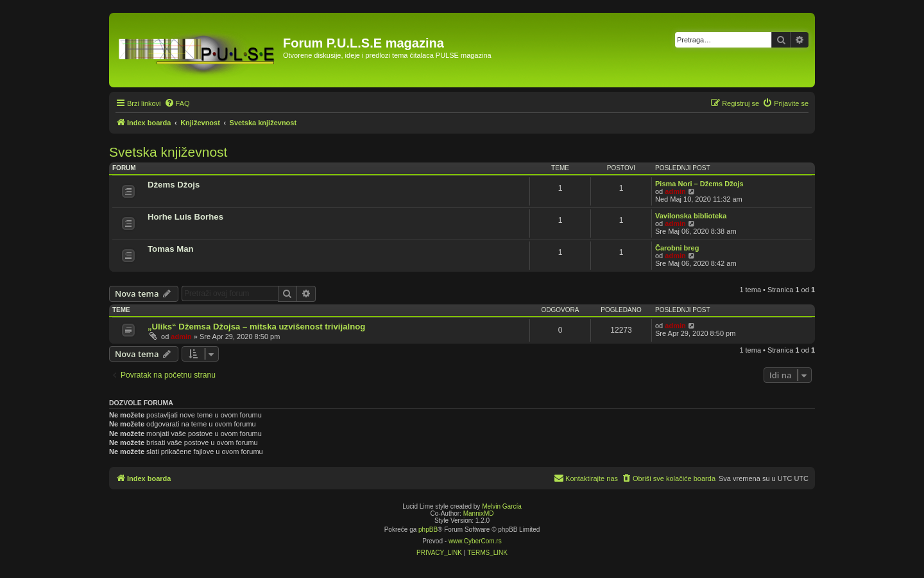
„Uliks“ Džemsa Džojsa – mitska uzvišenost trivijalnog (256, 327)
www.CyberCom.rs (475, 541)
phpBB (428, 530)
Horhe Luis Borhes (185, 217)
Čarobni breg (677, 248)
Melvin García (502, 506)
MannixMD (479, 513)
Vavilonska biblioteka (691, 216)
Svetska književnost (168, 152)
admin (675, 191)
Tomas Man (171, 249)
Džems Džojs (174, 185)
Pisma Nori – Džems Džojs (699, 184)
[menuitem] (177, 103)
